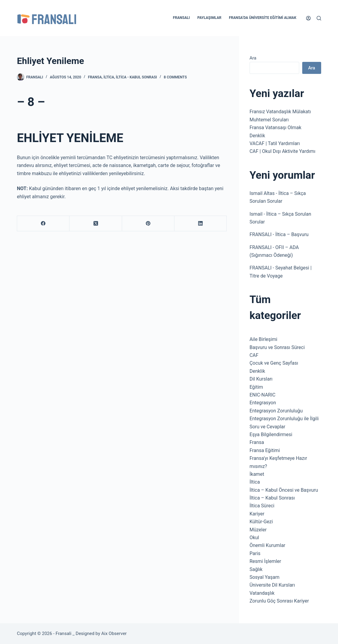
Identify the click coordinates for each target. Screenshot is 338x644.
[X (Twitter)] (96, 224)
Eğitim (256, 387)
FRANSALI (261, 234)
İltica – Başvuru (292, 234)
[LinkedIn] (201, 224)
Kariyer (257, 514)
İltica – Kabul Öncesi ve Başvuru (284, 490)
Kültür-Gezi (261, 522)
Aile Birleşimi (263, 339)
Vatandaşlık (262, 593)
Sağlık (256, 569)
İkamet (257, 474)
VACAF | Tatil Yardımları (275, 143)
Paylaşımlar (209, 18)
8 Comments (175, 77)
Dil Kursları (261, 379)
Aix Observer (114, 633)
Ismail (256, 214)
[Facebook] (43, 224)
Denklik (257, 136)
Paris (255, 553)
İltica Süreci (262, 506)
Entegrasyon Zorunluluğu (276, 411)
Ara (253, 58)
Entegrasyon (263, 403)
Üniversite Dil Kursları (272, 585)
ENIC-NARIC (263, 395)
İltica (109, 77)
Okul (254, 538)
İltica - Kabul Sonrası (136, 77)
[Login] (308, 18)
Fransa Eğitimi (265, 450)
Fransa (95, 77)
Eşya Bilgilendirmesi (271, 434)
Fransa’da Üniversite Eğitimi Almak (263, 18)
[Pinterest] (148, 224)
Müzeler (258, 530)
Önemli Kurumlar (267, 545)
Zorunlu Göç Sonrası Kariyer (279, 601)
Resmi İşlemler (265, 561)
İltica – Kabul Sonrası (272, 498)
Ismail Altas (262, 193)
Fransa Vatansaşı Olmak (275, 128)
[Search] (319, 18)
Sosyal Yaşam (265, 577)
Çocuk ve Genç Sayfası (274, 363)
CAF (254, 355)
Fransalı (181, 18)
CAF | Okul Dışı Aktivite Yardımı (283, 151)
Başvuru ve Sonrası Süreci (277, 347)
